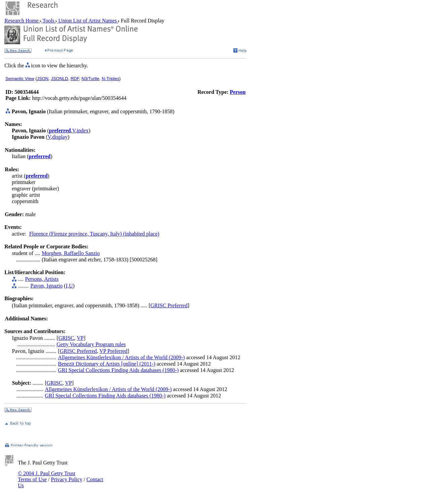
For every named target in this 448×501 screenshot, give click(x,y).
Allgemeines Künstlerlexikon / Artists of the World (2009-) (121, 357)
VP (80, 338)
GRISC (66, 338)
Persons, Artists (42, 279)
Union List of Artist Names (88, 21)
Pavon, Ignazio (47, 286)
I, (67, 286)
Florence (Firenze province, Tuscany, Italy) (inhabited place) (94, 234)
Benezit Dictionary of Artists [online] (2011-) (107, 364)
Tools (48, 21)
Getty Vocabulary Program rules (91, 344)
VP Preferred (114, 351)
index (83, 131)
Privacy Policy (67, 479)
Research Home (22, 21)
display (60, 137)
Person (238, 92)
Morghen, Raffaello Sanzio (71, 253)
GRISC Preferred (169, 305)
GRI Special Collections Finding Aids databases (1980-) (118, 370)
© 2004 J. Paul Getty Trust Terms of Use (46, 476)
